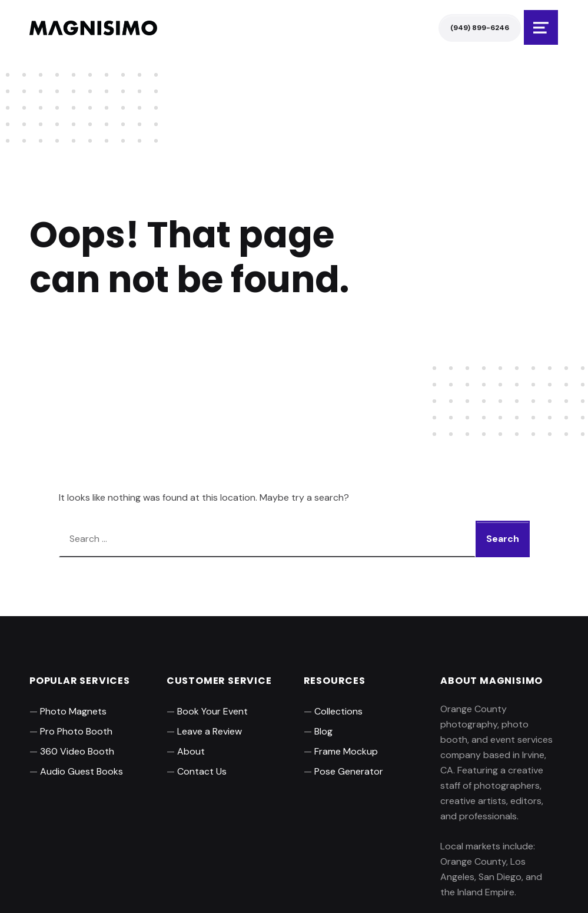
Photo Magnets (73, 711)
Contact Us (202, 771)
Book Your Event (212, 711)
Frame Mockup (346, 751)
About (191, 751)
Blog (323, 731)
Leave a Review (210, 731)
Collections (338, 711)
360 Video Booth (77, 751)
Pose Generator (349, 771)
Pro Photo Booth (76, 731)
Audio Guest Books (82, 771)
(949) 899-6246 (480, 28)
